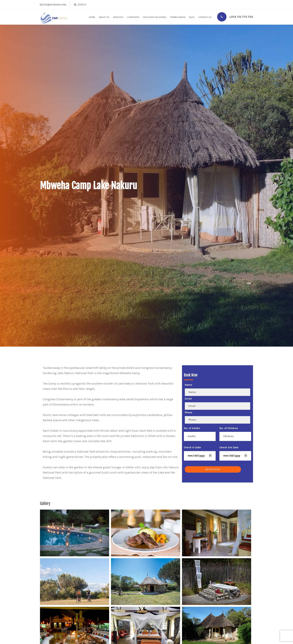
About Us (104, 17)
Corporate (133, 17)
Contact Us (205, 17)
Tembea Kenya (178, 17)
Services (118, 17)
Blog (192, 17)
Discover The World (155, 17)
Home (92, 17)
